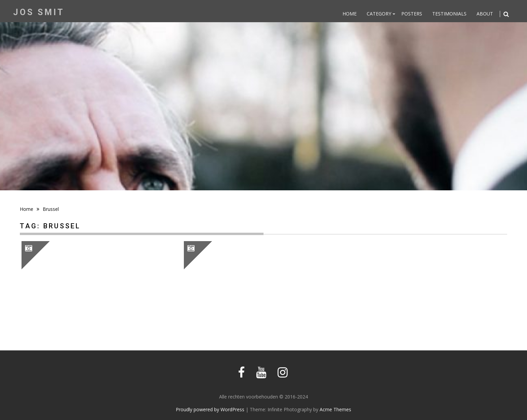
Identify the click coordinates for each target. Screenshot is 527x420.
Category (379, 14)
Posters (412, 14)
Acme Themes (335, 409)
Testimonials (449, 14)
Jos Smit (39, 12)
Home (350, 14)
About (485, 14)
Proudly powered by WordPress (210, 409)
